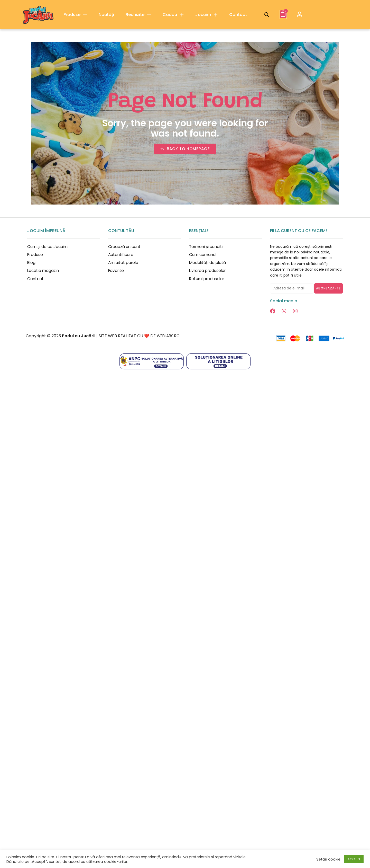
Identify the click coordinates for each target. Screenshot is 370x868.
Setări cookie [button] (328, 859)
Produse (75, 15)
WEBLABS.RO (169, 336)
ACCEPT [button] (354, 859)
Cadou (173, 15)
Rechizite (138, 15)
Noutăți (106, 15)
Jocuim (206, 15)
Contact (238, 15)
